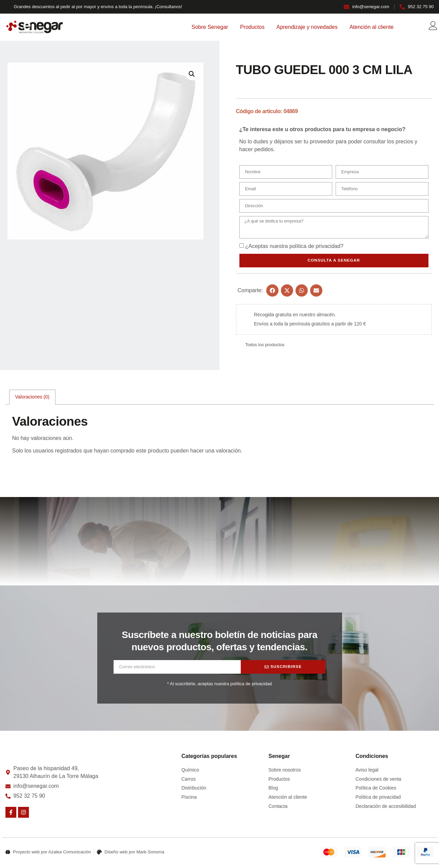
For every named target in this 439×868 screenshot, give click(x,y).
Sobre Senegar (210, 27)
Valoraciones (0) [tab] (32, 398)
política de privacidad (315, 247)
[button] (192, 74)
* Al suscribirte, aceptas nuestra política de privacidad (220, 685)
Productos (252, 27)
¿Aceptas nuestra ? (294, 247)
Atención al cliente (372, 27)
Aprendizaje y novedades (307, 27)
